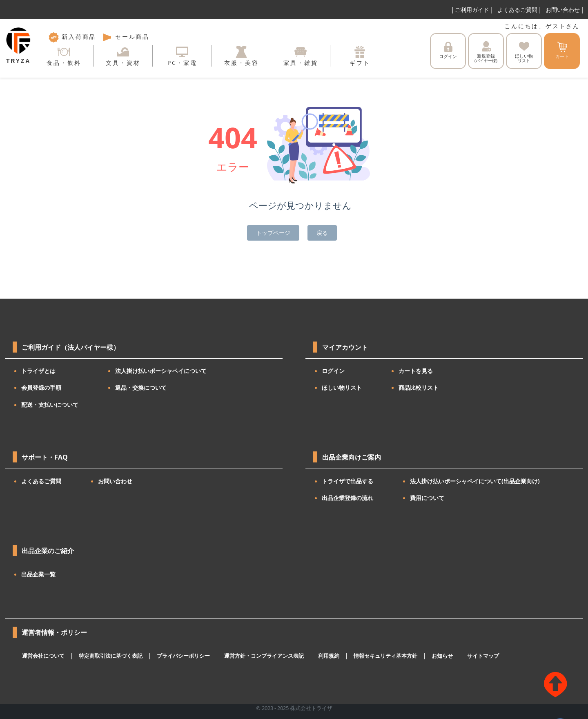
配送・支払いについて (50, 405)
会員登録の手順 (41, 387)
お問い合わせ (563, 10)
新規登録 (486, 52)
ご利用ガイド (472, 10)
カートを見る (416, 371)
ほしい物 (524, 52)
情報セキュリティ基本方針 (385, 656)
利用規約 (329, 656)
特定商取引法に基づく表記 (111, 656)
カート (562, 50)
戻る (322, 233)
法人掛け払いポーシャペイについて (161, 371)
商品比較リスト (419, 387)
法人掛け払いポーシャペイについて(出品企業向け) (475, 481)
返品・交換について (141, 387)
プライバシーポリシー (183, 656)
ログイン (448, 50)
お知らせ (442, 656)
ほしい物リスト (342, 387)
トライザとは (38, 371)
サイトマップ (483, 656)
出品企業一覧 (38, 574)
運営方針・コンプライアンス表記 (264, 656)
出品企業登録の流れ (347, 498)
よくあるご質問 (517, 10)
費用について (427, 498)
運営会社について (43, 656)
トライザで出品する (347, 481)
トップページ (273, 233)
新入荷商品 (72, 37)
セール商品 (126, 37)
